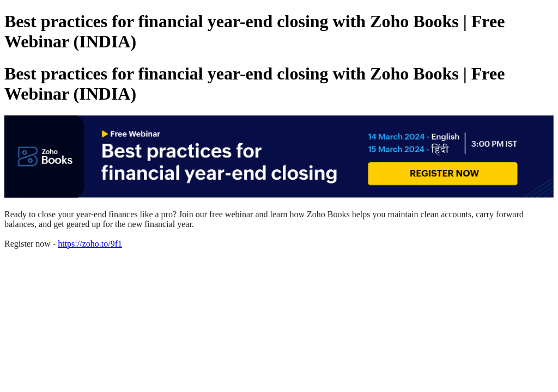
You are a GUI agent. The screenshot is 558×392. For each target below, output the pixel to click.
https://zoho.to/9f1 (90, 244)
